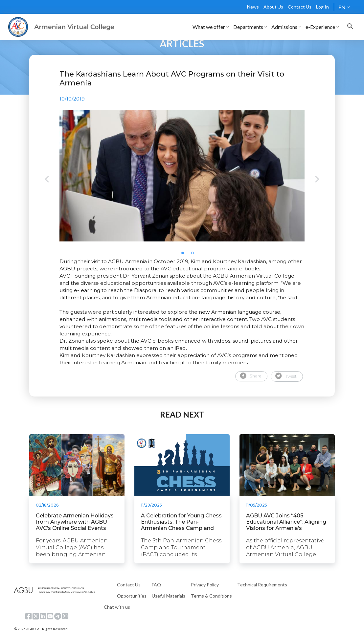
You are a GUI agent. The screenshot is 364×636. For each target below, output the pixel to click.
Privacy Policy (205, 585)
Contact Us (300, 7)
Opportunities (132, 596)
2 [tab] (194, 255)
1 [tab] (185, 255)
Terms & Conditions (211, 596)
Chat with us (117, 607)
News (253, 7)
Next (317, 180)
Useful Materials (169, 596)
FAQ (156, 585)
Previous (47, 180)
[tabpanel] (182, 176)
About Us (273, 7)
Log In (322, 7)
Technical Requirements (262, 585)
